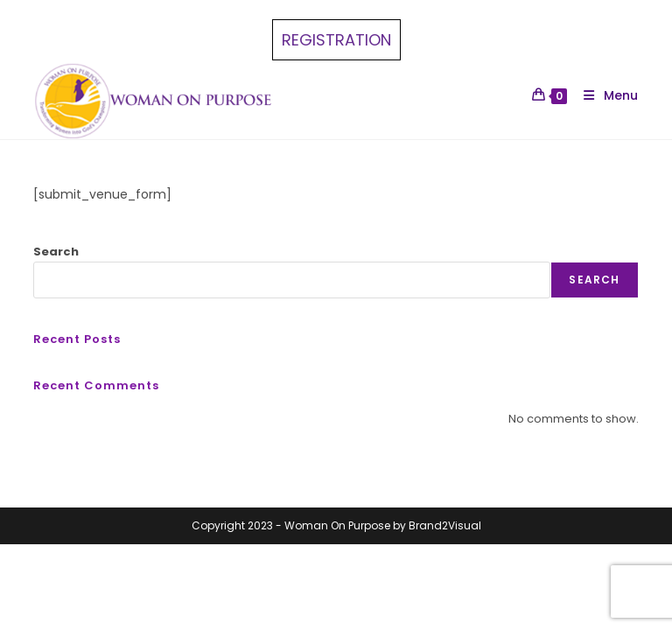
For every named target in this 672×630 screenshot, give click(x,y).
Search (56, 252)
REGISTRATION (336, 40)
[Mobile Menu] (604, 95)
